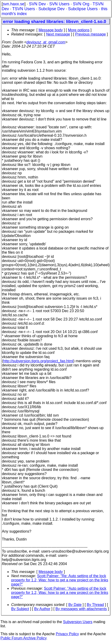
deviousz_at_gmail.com (46, 42)
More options (79, 30)
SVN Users (59, 4)
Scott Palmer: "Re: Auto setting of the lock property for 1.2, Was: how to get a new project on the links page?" (60, 580)
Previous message (91, 34)
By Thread (95, 605)
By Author (42, 609)
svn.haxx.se (14, 4)
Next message (58, 34)
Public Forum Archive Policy (23, 638)
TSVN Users (24, 9)
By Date (75, 605)
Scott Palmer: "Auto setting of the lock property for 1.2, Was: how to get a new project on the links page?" (60, 593)
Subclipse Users (83, 9)
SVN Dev (37, 4)
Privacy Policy (67, 634)
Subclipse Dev (51, 9)
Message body (51, 30)
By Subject (20, 609)
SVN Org (81, 4)
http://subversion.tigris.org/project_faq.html (38, 361)
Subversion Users (78, 622)
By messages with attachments (81, 609)
